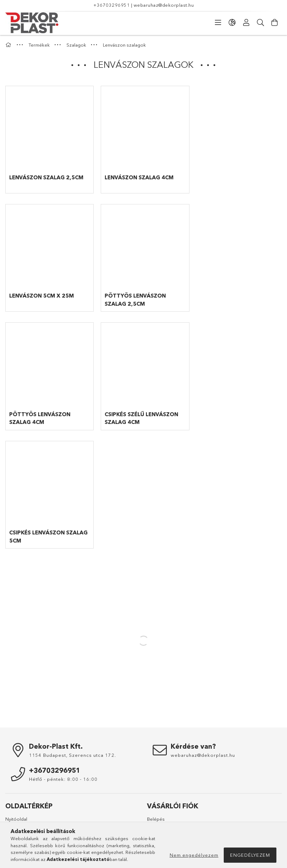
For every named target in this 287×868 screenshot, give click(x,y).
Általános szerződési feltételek (38, 772)
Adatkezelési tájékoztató (32, 782)
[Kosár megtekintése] (275, 23)
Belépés (156, 697)
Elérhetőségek (21, 813)
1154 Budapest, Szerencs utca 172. (72, 633)
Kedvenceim (160, 739)
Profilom (156, 718)
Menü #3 (156, 792)
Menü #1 (156, 772)
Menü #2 (156, 782)
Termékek (16, 708)
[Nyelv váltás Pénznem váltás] (232, 23)
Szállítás (14, 803)
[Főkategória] (9, 45)
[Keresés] (260, 23)
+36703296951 (112, 5)
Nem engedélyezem (194, 855)
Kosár (153, 729)
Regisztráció (160, 708)
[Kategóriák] (218, 23)
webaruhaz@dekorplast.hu (164, 5)
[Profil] (246, 23)
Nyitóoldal (16, 697)
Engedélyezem (250, 855)
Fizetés (13, 792)
